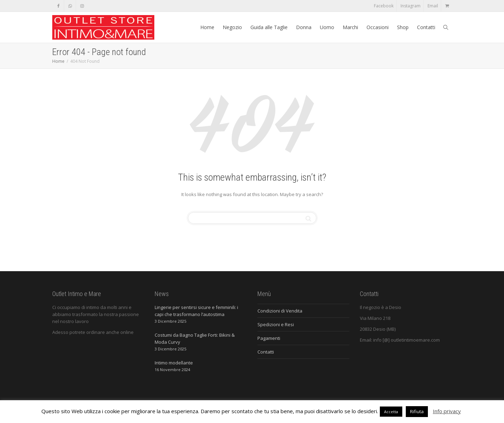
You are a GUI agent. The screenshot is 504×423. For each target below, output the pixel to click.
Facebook (384, 6)
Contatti (426, 27)
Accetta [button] (391, 412)
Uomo (327, 27)
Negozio (232, 27)
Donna (304, 27)
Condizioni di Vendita (280, 311)
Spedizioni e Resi (276, 324)
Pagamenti (269, 338)
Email (433, 6)
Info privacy (447, 411)
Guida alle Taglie (269, 27)
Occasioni (378, 27)
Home (207, 27)
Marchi (350, 27)
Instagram (411, 6)
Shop (403, 27)
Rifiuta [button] (417, 411)
